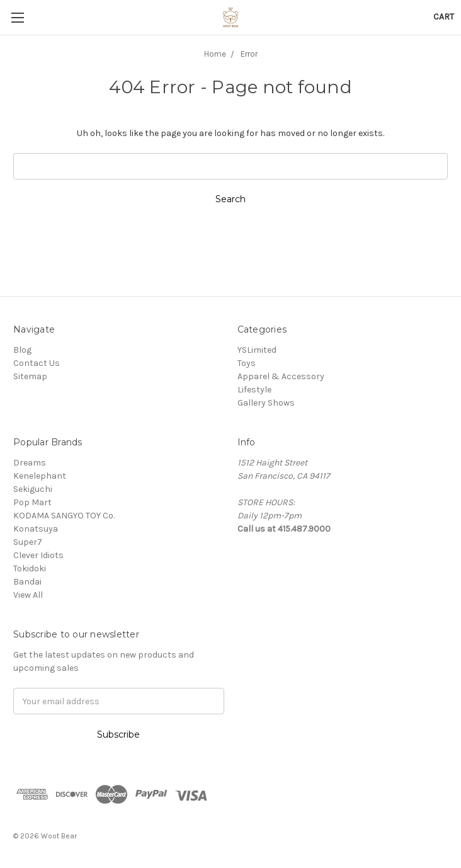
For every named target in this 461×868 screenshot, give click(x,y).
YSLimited (257, 350)
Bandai (27, 582)
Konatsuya (36, 529)
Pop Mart (32, 502)
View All (28, 595)
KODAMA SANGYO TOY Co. (64, 516)
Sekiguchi (33, 489)
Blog (22, 350)
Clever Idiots (38, 555)
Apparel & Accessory (281, 376)
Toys (247, 363)
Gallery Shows (266, 403)
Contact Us (37, 363)
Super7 (28, 542)
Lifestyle (254, 390)
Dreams (30, 463)
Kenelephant (40, 476)
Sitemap (30, 376)
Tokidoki (30, 568)
